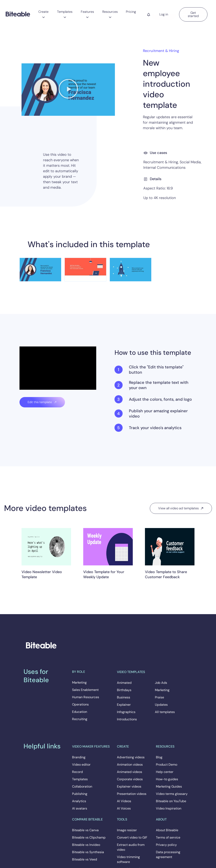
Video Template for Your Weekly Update (104, 574)
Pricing (131, 12)
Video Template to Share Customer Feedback (166, 574)
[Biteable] (18, 14)
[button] (68, 90)
